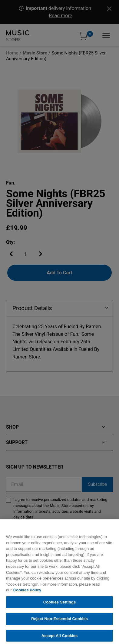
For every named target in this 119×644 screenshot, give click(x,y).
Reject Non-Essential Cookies (59, 622)
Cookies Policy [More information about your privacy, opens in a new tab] (27, 593)
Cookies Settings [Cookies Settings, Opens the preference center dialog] (60, 605)
